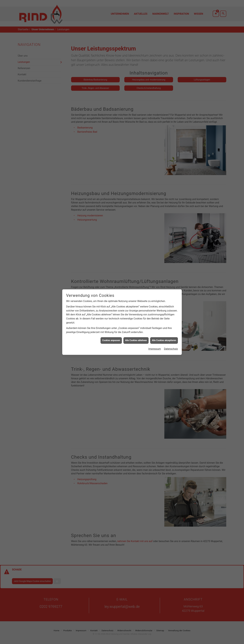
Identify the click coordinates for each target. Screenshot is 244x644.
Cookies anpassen (111, 307)
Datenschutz (171, 315)
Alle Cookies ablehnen (136, 307)
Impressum (155, 315)
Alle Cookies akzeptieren (164, 307)
